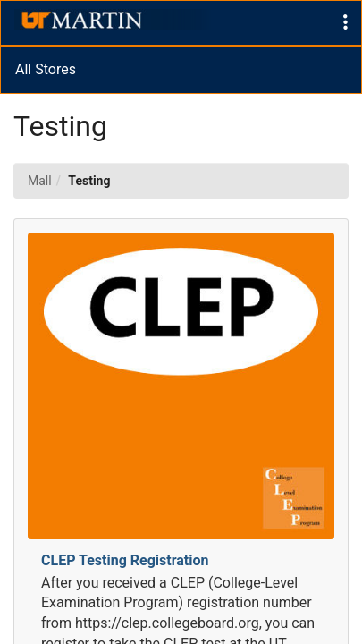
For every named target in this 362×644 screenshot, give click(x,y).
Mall (40, 181)
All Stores (46, 69)
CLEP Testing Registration (125, 560)
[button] (345, 23)
